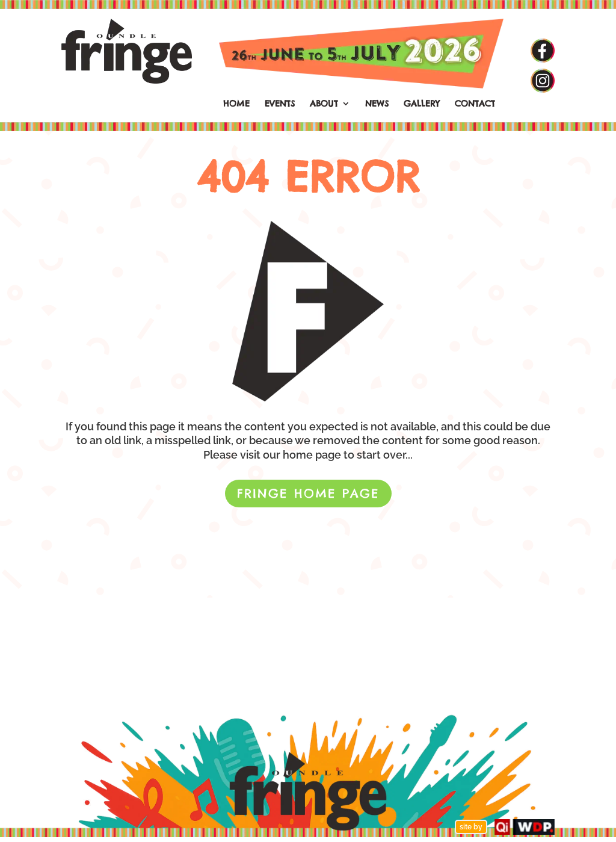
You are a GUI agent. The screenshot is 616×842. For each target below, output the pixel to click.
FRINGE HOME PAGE (308, 493)
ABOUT (324, 104)
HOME (236, 104)
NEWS (377, 104)
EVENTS (280, 104)
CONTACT (475, 104)
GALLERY (422, 104)
